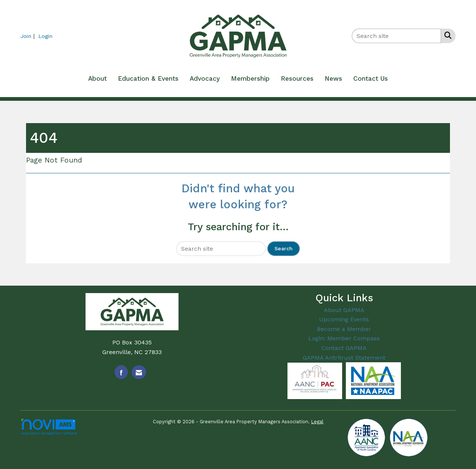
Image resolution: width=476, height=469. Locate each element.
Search (284, 248)
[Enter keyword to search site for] (396, 36)
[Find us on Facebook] (121, 372)
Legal (317, 422)
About (97, 78)
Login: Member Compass (344, 338)
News (333, 78)
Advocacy (205, 78)
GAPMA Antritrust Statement (344, 358)
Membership (250, 78)
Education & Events (148, 78)
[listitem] (28, 36)
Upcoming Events (344, 319)
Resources (297, 78)
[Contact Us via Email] (139, 372)
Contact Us (371, 78)
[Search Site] (446, 35)
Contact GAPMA (344, 348)
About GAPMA (344, 310)
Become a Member (344, 329)
